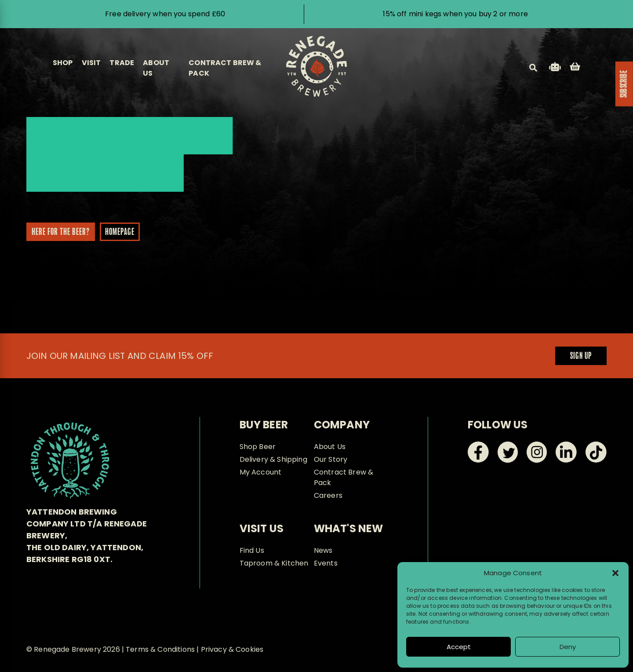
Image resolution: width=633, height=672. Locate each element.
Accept (459, 647)
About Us (330, 447)
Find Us (252, 550)
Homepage (116, 232)
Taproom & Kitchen (274, 563)
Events (326, 563)
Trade (122, 63)
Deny (568, 647)
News (323, 550)
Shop (63, 63)
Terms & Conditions (160, 649)
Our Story (331, 459)
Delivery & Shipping (273, 459)
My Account (261, 472)
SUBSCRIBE (624, 84)
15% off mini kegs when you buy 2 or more (455, 14)
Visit (91, 63)
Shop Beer (258, 447)
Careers (328, 495)
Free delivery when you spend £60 (165, 14)
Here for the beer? (57, 232)
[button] (615, 573)
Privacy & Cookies (232, 649)
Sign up (581, 356)
